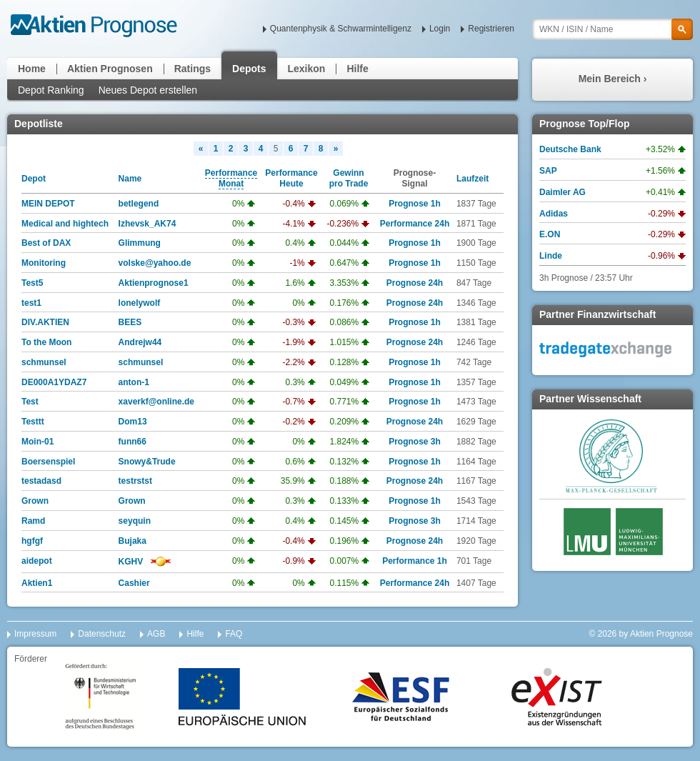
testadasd (41, 481)
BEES (130, 322)
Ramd (33, 521)
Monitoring (44, 263)
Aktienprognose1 (154, 283)
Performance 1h (415, 561)
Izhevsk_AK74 (147, 224)
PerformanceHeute (291, 178)
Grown (35, 501)
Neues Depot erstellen (148, 90)
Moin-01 (37, 442)
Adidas (554, 214)
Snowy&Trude (147, 462)
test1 (31, 303)
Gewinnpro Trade (349, 178)
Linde (551, 256)
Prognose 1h (415, 204)
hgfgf (32, 541)
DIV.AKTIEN (45, 322)
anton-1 (134, 382)
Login (440, 29)
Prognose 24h (415, 283)
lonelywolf (140, 303)
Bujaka (132, 541)
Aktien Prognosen (110, 69)
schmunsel (44, 362)
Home (32, 69)
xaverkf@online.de (156, 402)
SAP (548, 171)
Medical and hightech (65, 224)
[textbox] (612, 29)
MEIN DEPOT (48, 204)
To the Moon (46, 342)
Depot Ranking (51, 90)
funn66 (132, 442)
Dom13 (133, 422)
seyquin (135, 521)
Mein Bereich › (613, 79)
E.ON (550, 234)
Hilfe (357, 69)
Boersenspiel (48, 462)
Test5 (32, 283)
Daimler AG (562, 192)
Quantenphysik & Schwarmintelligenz (341, 29)
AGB (156, 634)
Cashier (134, 583)
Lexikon (307, 69)
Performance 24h (415, 224)
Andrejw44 (140, 342)
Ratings (192, 69)
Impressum (35, 634)
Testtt (33, 422)
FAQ (234, 634)
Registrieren (491, 29)
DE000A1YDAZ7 (54, 382)
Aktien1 (37, 583)
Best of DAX (46, 243)
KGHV (131, 562)
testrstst (135, 481)
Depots (249, 69)
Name (130, 179)
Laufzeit (472, 179)
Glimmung (140, 243)
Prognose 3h (415, 442)
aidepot (37, 561)
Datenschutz (102, 634)
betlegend (139, 204)
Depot (34, 179)
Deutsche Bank (570, 149)
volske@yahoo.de (155, 263)
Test (30, 402)
